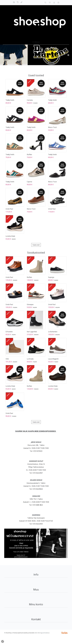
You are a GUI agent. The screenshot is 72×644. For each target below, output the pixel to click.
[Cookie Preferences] (3, 641)
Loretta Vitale (10, 236)
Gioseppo (30, 304)
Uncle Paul (9, 209)
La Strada (30, 359)
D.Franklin (9, 332)
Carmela (30, 100)
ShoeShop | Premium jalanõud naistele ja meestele (20, 633)
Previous (2, 55)
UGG (7, 359)
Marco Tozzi (52, 127)
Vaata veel (36, 245)
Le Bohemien (53, 332)
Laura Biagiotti (53, 359)
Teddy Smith (10, 100)
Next (68, 55)
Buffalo (29, 154)
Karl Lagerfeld (32, 332)
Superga (51, 277)
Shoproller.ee (65, 633)
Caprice (29, 182)
